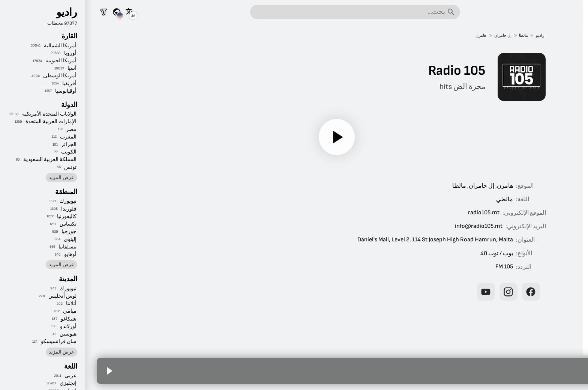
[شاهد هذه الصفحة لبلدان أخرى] (26, 12)
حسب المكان (554, 146)
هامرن (390, 35)
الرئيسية (561, 41)
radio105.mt (393, 213)
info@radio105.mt (388, 226)
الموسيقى (559, 104)
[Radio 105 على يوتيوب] (395, 292)
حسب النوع (557, 125)
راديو (450, 35)
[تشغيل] (246, 137)
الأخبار (564, 62)
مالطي (414, 200)
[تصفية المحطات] (13, 12)
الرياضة (562, 83)
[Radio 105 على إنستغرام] (418, 292)
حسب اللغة (557, 167)
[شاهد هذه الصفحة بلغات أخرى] (39, 12)
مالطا (433, 35)
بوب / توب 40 (406, 254)
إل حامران (412, 35)
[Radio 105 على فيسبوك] (440, 292)
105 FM (413, 267)
